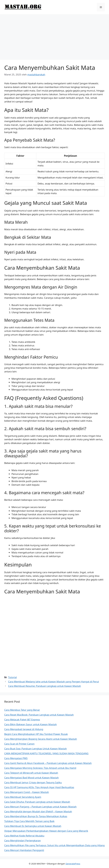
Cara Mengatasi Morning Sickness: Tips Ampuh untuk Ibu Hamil (40, 768)
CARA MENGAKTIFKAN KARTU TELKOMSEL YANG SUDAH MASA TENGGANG (46, 753)
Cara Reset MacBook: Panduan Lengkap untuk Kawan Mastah (39, 715)
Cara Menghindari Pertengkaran (22, 840)
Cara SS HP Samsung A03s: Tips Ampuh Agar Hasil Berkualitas (39, 787)
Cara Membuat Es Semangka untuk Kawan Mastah (33, 826)
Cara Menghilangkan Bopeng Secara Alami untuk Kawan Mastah (41, 739)
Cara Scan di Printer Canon (19, 744)
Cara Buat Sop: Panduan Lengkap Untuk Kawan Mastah (36, 749)
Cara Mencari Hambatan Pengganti (24, 850)
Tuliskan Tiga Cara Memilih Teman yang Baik (29, 821)
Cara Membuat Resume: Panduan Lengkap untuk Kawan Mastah (44, 686)
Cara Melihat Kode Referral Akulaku (24, 836)
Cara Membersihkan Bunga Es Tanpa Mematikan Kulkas (36, 816)
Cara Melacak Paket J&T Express (22, 720)
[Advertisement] (54, 36)
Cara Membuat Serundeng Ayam (23, 797)
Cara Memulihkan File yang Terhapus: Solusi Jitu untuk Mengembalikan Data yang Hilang (54, 845)
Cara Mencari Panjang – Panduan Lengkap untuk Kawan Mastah (40, 807)
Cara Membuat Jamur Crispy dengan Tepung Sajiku (33, 782)
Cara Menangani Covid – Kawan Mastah (27, 792)
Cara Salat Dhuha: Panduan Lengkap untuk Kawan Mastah (37, 802)
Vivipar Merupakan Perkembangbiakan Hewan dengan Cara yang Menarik (46, 831)
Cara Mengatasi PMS (16, 758)
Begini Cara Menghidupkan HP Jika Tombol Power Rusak (36, 734)
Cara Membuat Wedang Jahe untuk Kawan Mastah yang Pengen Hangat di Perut (54, 682)
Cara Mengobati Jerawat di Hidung (24, 729)
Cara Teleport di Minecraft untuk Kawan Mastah (31, 773)
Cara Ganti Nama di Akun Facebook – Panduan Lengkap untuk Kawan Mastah (48, 763)
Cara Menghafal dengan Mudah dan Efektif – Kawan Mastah (38, 811)
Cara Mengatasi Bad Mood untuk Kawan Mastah (32, 778)
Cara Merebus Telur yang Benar (22, 710)
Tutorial (12, 677)
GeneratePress (73, 864)
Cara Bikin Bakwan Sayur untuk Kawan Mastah (31, 724)
